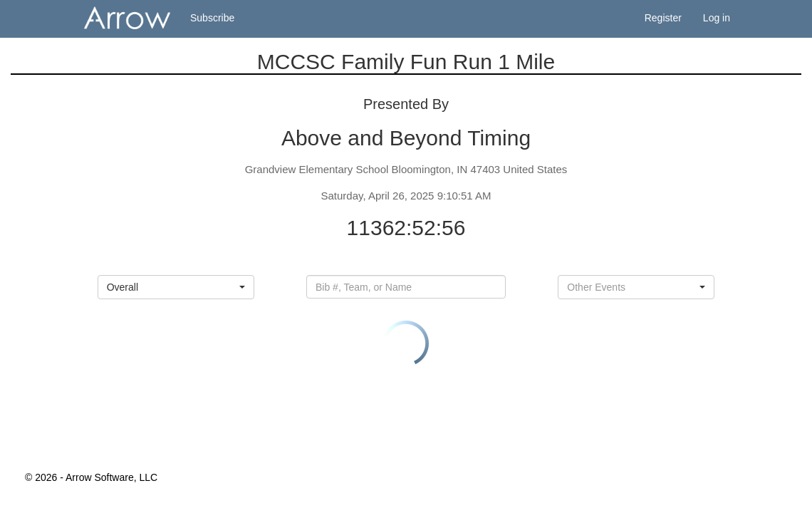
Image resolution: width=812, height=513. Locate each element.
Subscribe (212, 18)
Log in (717, 18)
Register (663, 18)
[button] (176, 287)
